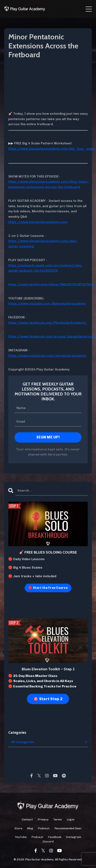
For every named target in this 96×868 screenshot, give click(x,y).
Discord (48, 842)
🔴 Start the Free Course (48, 588)
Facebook (55, 837)
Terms (58, 820)
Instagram (74, 837)
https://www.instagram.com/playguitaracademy (47, 356)
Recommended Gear (68, 828)
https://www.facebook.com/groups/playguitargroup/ (52, 336)
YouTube (21, 837)
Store (18, 828)
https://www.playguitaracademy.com (38, 222)
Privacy (43, 820)
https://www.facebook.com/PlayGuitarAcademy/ (48, 323)
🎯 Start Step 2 (48, 699)
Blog (30, 828)
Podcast (44, 828)
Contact (27, 820)
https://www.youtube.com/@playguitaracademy (47, 303)
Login (71, 820)
